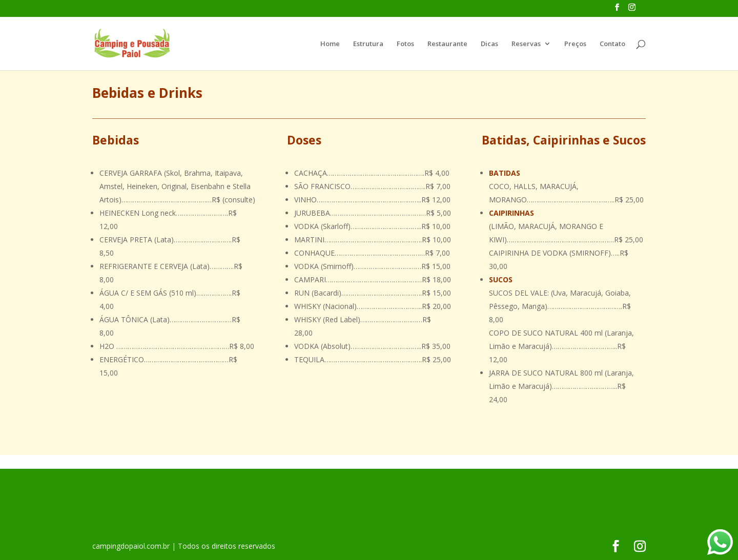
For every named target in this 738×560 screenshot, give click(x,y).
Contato (612, 44)
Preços (575, 44)
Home (330, 44)
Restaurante (447, 44)
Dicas (489, 44)
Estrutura (368, 44)
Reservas (526, 44)
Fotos (405, 44)
